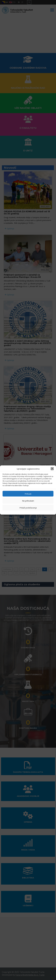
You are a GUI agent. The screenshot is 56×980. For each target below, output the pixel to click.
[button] (52, 469)
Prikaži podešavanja (28, 508)
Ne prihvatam (28, 501)
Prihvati (28, 494)
